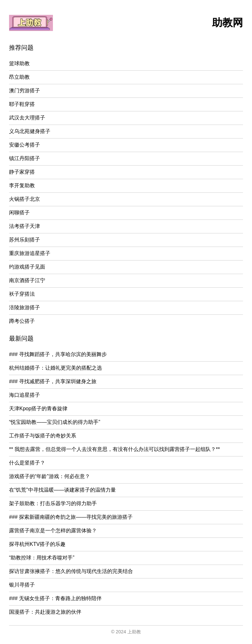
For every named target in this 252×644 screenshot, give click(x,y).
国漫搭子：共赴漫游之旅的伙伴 (45, 612)
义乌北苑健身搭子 (30, 131)
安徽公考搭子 (25, 145)
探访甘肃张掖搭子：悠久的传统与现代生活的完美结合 (71, 571)
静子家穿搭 (22, 172)
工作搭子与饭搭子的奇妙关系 (43, 436)
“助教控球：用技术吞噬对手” (42, 558)
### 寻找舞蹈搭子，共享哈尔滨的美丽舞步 (58, 354)
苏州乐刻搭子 (25, 240)
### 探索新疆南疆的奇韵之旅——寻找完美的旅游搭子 (71, 517)
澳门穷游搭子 (25, 91)
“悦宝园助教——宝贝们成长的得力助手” (55, 422)
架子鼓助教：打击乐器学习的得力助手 (53, 503)
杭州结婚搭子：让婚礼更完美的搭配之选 (55, 368)
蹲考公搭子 (22, 321)
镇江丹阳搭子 (25, 158)
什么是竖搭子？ (27, 463)
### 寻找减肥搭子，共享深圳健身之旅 (53, 381)
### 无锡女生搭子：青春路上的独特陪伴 (55, 598)
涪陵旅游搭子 (25, 307)
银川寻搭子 (22, 585)
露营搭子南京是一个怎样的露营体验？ (53, 531)
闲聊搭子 (19, 213)
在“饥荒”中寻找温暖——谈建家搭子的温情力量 (62, 490)
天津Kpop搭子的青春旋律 (38, 409)
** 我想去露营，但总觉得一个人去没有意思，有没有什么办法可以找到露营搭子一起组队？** (114, 449)
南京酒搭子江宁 (27, 280)
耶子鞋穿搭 (22, 104)
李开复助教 (22, 185)
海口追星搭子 (25, 395)
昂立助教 (19, 77)
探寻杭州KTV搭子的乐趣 (37, 544)
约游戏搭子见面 (27, 267)
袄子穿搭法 (22, 294)
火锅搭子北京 (25, 199)
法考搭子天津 (25, 226)
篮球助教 (19, 63)
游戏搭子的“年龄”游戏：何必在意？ (50, 476)
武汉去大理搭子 (27, 118)
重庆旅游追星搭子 (30, 253)
